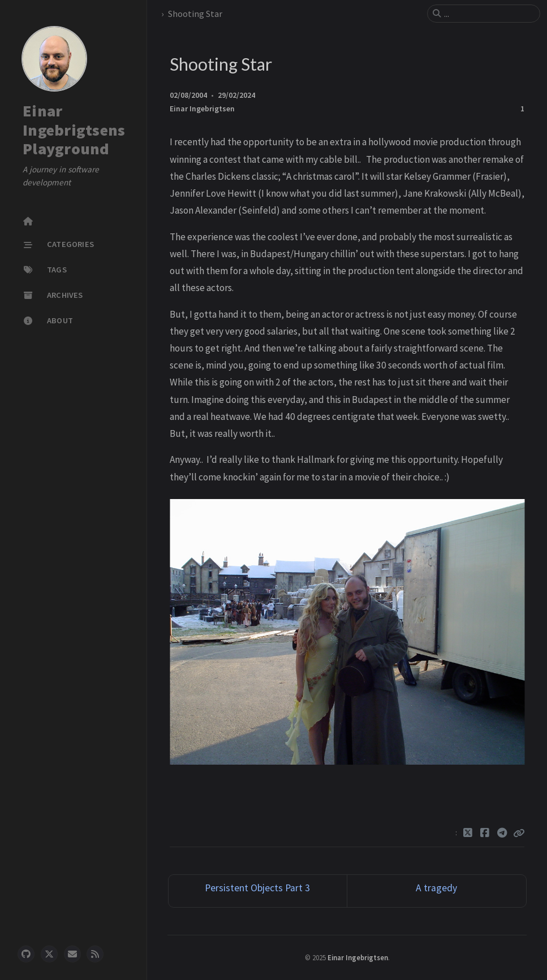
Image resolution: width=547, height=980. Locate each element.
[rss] (95, 954)
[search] (488, 14)
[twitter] (49, 954)
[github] (26, 954)
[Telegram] (503, 833)
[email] (72, 954)
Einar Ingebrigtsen (202, 109)
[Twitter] (468, 833)
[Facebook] (485, 833)
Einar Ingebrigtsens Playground (74, 130)
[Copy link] (519, 833)
